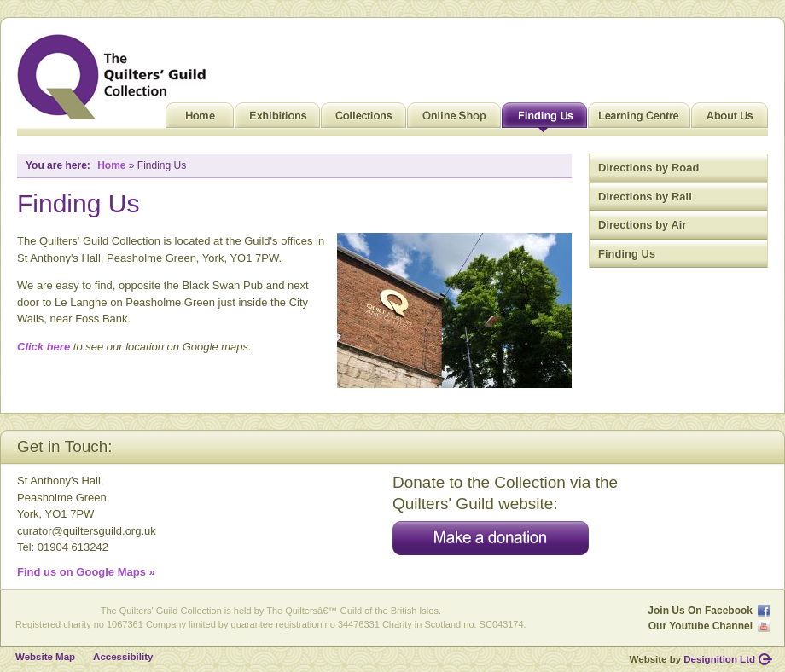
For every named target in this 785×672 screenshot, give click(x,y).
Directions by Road (648, 168)
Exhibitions (277, 119)
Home (200, 119)
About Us (730, 119)
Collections (363, 119)
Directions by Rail (645, 197)
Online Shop (454, 119)
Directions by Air (643, 225)
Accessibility (123, 657)
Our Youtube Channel (701, 626)
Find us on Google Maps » (86, 572)
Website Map (45, 657)
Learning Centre (639, 119)
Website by (692, 659)
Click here (44, 347)
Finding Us (544, 119)
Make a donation (491, 538)
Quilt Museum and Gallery (116, 77)
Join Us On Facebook (700, 611)
